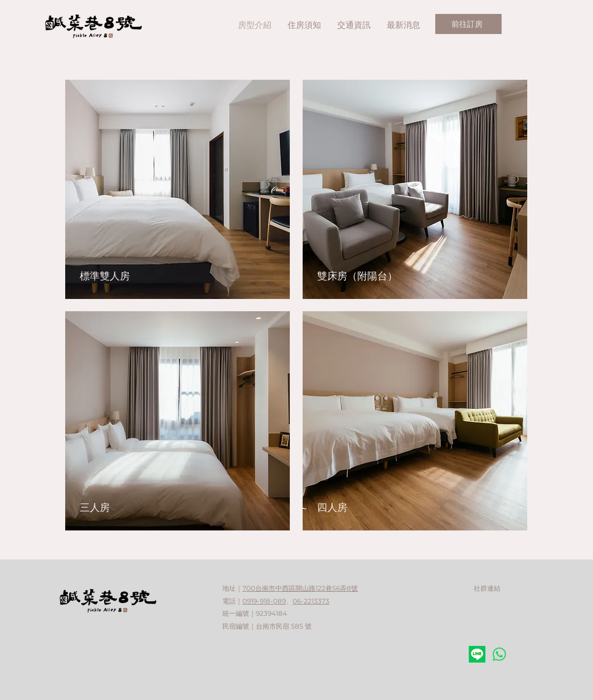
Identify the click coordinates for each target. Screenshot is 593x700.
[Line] (477, 654)
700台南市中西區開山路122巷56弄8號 (300, 588)
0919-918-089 (264, 601)
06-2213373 (311, 601)
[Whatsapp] (499, 654)
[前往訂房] (468, 24)
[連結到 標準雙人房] (179, 189)
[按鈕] (179, 421)
